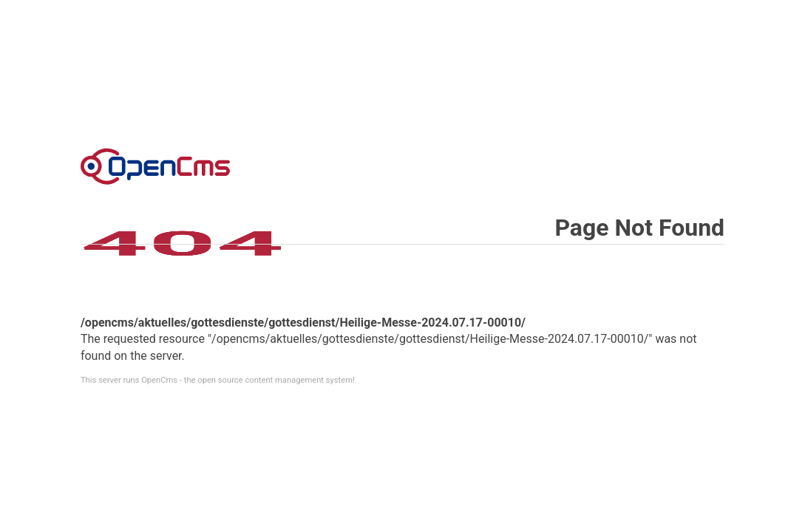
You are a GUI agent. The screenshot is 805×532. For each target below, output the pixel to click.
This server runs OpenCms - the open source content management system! (218, 380)
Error (155, 166)
